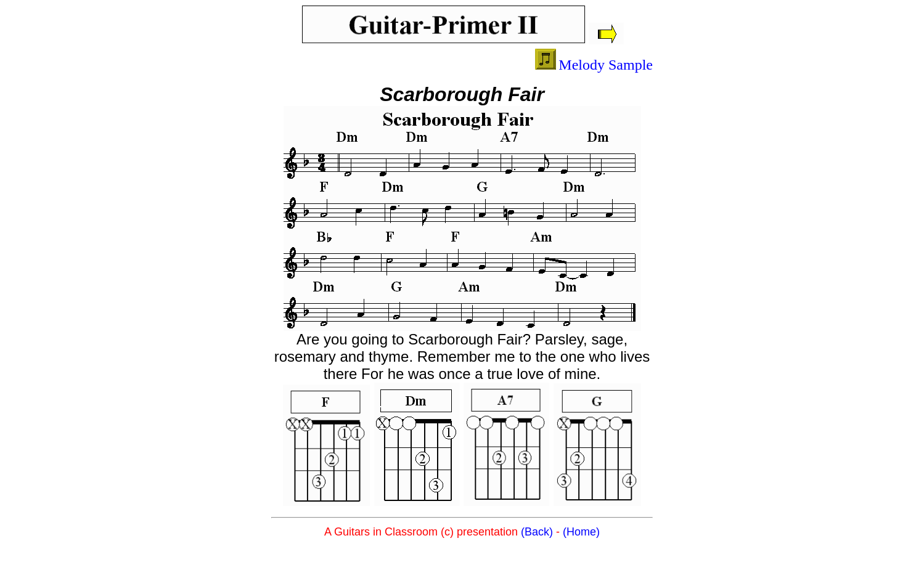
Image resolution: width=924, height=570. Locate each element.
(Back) (537, 532)
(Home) (581, 532)
